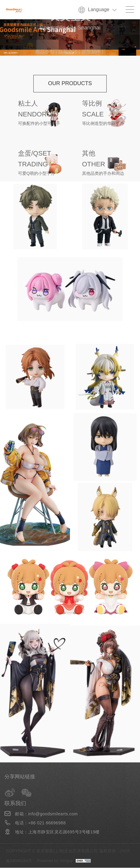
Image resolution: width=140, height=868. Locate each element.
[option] (70, 37)
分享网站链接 (21, 777)
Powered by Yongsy (57, 861)
